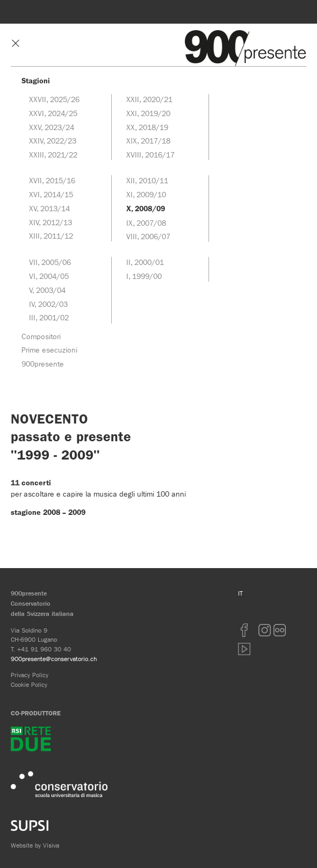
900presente (43, 364)
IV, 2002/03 (48, 304)
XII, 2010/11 (147, 181)
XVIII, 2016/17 (150, 155)
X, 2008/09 (146, 209)
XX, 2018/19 (147, 127)
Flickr (280, 630)
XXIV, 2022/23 (53, 141)
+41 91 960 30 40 (44, 649)
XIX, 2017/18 (148, 141)
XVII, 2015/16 (52, 181)
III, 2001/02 (49, 318)
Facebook (244, 630)
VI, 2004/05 (49, 276)
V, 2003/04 (47, 290)
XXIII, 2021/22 (53, 155)
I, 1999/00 (144, 276)
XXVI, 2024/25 (53, 113)
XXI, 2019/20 (148, 113)
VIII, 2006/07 (148, 236)
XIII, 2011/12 (51, 236)
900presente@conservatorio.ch (54, 659)
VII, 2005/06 (50, 262)
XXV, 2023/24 (52, 127)
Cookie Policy (29, 684)
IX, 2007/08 (146, 223)
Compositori (41, 336)
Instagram (265, 630)
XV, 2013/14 (49, 209)
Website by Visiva (35, 845)
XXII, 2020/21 (149, 99)
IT (240, 593)
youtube (244, 649)
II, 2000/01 (145, 262)
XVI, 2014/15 (51, 195)
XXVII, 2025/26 (54, 99)
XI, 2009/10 (146, 195)
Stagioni (36, 81)
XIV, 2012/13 (51, 223)
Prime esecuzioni (49, 350)
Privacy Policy (30, 675)
